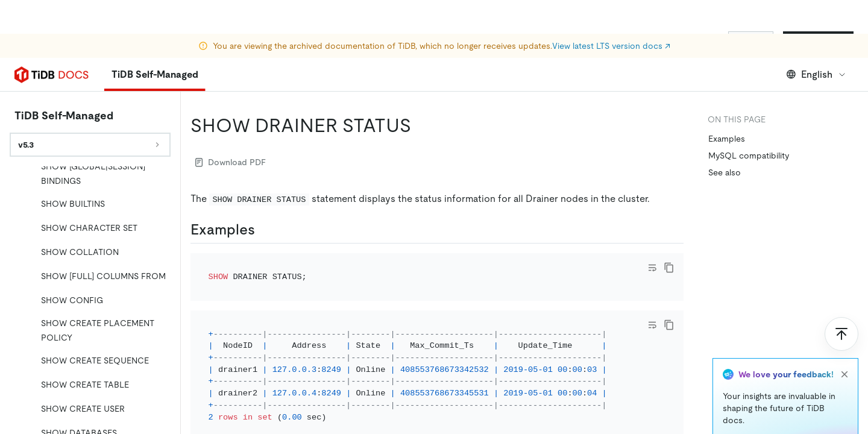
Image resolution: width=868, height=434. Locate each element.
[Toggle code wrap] (652, 268)
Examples (727, 139)
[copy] (669, 268)
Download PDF (231, 162)
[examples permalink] (265, 230)
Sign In (751, 41)
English (816, 74)
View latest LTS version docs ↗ (611, 12)
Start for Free (818, 41)
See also (725, 172)
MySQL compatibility (749, 156)
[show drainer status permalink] (421, 125)
